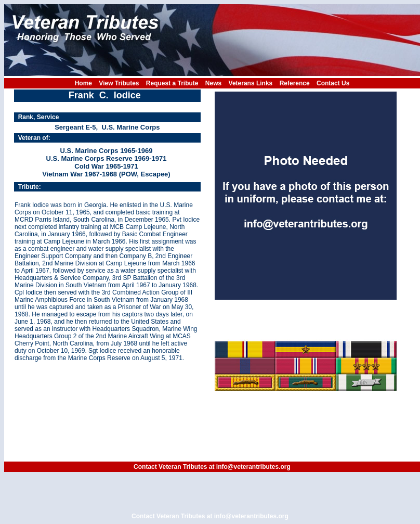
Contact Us (333, 83)
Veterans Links (251, 83)
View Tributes (119, 83)
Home (83, 83)
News (213, 83)
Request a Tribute (172, 83)
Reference (295, 83)
